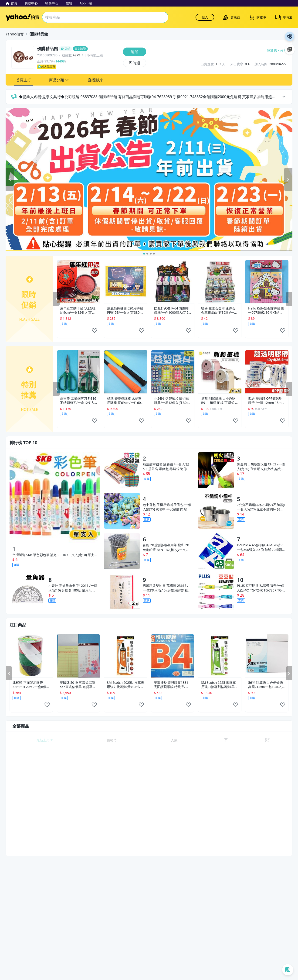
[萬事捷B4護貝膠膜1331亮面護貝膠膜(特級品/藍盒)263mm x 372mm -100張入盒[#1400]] (173, 656)
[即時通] (135, 63)
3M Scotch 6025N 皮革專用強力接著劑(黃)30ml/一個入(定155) (125, 685)
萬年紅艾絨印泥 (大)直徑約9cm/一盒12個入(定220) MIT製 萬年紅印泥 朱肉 (78, 310)
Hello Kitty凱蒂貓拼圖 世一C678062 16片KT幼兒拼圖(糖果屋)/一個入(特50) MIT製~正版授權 (266, 310)
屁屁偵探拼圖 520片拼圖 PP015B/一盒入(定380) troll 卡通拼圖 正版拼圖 (125, 310)
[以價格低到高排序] (225, 740)
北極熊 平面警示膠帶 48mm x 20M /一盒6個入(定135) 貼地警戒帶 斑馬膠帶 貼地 (31, 685)
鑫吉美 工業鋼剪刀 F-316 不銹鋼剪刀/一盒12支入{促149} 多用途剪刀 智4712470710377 (78, 401)
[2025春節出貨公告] (149, 179)
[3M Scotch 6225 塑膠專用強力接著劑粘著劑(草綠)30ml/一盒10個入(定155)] (220, 656)
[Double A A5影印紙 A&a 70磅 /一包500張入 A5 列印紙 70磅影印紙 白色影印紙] (216, 551)
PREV (57, 299)
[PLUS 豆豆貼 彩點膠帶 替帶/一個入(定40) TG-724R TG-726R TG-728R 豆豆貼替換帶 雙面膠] (216, 592)
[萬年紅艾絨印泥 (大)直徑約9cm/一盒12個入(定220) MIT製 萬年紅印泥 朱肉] (79, 282)
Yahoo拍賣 (22, 17)
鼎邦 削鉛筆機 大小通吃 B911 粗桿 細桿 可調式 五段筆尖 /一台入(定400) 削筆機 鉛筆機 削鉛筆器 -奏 (220, 401)
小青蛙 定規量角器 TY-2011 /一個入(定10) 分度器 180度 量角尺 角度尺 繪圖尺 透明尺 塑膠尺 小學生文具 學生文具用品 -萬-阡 (73, 588)
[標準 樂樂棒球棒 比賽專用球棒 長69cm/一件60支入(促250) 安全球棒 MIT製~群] (126, 372)
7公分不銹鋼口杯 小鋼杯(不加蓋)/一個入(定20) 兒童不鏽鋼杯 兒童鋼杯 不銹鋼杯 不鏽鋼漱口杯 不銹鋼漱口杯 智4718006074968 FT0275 (261, 507)
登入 (205, 17)
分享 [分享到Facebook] (283, 50)
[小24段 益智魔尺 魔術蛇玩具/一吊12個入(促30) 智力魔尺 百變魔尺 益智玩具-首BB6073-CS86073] (173, 372)
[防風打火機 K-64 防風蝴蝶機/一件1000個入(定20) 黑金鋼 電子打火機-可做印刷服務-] (173, 282)
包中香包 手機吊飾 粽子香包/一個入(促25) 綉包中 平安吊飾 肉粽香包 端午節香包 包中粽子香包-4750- (167, 507)
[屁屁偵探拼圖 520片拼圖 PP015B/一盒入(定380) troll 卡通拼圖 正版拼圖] (126, 282)
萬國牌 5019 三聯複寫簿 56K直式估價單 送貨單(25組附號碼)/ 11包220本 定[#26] (78, 685)
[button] (24, 80)
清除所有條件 (41, 969)
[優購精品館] (79, 49)
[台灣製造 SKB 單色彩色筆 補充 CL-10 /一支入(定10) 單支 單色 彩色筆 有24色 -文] (55, 497)
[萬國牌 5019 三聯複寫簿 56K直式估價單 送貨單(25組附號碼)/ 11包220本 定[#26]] (78, 656)
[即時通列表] (288, 970)
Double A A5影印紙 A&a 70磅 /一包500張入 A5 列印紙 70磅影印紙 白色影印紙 (261, 547)
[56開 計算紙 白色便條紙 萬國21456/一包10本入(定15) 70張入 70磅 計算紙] (267, 656)
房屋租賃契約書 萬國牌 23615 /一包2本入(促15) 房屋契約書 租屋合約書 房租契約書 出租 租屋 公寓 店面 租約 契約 (167, 588)
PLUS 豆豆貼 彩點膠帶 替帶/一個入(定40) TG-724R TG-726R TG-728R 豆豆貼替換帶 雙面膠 (261, 588)
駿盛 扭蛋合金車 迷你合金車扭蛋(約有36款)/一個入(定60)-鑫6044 (219, 310)
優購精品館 (39, 34)
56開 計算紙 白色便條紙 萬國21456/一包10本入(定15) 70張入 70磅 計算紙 (266, 685)
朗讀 (290, 36)
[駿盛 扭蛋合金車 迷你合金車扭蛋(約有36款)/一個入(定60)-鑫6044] (220, 282)
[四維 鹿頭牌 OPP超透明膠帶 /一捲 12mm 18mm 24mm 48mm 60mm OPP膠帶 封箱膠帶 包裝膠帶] (267, 372)
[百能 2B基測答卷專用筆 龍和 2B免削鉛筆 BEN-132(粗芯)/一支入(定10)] (122, 551)
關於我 (272, 50)
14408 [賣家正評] (60, 61)
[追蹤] (135, 52)
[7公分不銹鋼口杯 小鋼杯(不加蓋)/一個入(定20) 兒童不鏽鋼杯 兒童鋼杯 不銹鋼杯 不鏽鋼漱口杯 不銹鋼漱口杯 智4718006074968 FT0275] (216, 511)
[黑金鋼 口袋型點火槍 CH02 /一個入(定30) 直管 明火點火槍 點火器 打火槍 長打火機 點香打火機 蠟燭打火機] (216, 470)
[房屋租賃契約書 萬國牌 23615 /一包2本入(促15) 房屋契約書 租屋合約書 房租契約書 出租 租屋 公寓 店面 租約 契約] (122, 592)
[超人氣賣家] (79, 67)
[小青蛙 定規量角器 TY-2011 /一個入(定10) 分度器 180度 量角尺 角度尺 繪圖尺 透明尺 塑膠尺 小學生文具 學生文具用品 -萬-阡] (28, 592)
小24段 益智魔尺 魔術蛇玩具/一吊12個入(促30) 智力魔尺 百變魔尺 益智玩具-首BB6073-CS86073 (173, 401)
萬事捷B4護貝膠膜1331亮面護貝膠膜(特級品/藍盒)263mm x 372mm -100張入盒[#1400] (171, 685)
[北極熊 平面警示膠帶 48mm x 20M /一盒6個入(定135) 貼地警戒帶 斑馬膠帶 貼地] (31, 656)
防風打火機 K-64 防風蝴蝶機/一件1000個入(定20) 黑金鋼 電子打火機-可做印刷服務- (173, 310)
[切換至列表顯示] (284, 740)
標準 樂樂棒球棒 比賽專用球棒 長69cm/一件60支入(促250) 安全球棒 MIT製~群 (126, 401)
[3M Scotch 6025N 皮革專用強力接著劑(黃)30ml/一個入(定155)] (125, 656)
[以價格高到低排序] (247, 740)
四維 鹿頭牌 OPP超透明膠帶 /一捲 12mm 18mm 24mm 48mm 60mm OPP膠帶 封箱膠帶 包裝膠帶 (266, 401)
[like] (95, 332)
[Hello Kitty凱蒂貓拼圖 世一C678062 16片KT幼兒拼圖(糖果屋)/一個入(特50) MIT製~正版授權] (267, 282)
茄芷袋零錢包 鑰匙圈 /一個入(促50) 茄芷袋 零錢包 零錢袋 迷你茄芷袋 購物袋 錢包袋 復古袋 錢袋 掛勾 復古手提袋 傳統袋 (166, 467)
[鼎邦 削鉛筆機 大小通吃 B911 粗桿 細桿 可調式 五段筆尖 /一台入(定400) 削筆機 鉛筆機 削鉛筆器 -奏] (220, 372)
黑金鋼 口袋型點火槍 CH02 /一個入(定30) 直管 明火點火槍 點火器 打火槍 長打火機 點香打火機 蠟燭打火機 (261, 467)
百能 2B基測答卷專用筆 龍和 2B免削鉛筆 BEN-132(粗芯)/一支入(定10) (166, 547)
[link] (274, 740)
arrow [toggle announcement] (284, 97)
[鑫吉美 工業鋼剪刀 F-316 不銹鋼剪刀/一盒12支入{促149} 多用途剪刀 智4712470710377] (79, 372)
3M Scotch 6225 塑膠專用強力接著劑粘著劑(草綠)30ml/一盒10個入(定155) (218, 685)
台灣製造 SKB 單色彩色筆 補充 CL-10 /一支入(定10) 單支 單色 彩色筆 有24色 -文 (53, 555)
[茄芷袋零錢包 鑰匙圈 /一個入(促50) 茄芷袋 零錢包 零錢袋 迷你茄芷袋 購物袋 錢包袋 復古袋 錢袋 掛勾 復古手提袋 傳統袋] (122, 470)
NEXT (289, 299)
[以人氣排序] (264, 740)
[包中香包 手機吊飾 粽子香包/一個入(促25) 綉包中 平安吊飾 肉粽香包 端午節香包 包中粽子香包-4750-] (122, 511)
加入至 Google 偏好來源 (290, 49)
